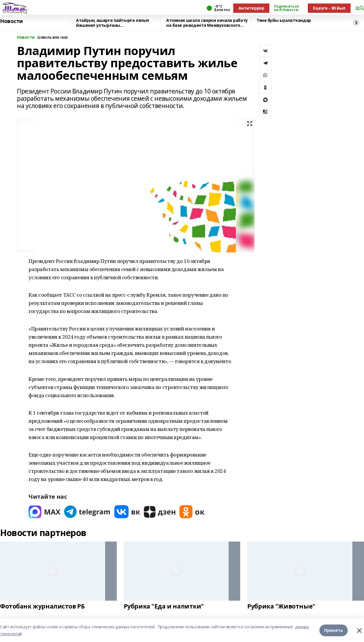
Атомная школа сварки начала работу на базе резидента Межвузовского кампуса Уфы (207, 23)
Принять (334, 630)
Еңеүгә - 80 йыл (329, 8)
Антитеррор (251, 8)
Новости (11, 21)
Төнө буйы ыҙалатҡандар (284, 21)
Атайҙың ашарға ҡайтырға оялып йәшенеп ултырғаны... (113, 23)
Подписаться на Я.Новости (286, 8)
